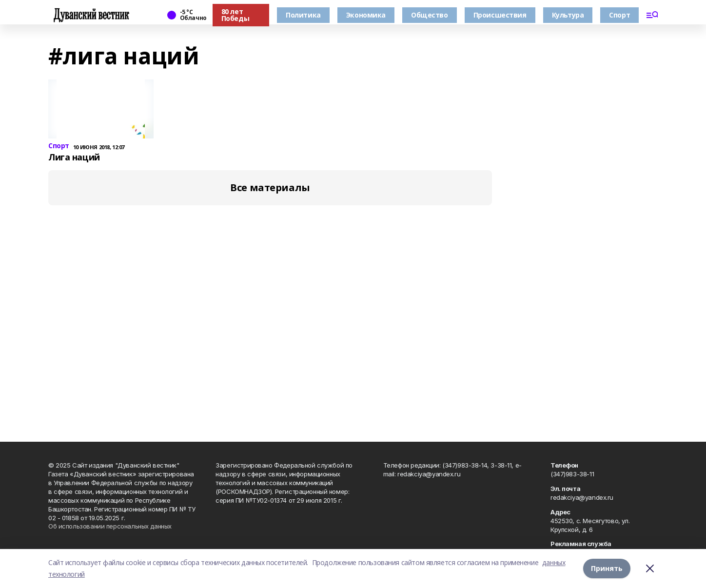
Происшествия (500, 15)
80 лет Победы (235, 15)
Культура (568, 15)
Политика (303, 15)
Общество (430, 15)
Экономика (366, 15)
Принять (607, 568)
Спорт (619, 15)
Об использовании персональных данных (110, 526)
